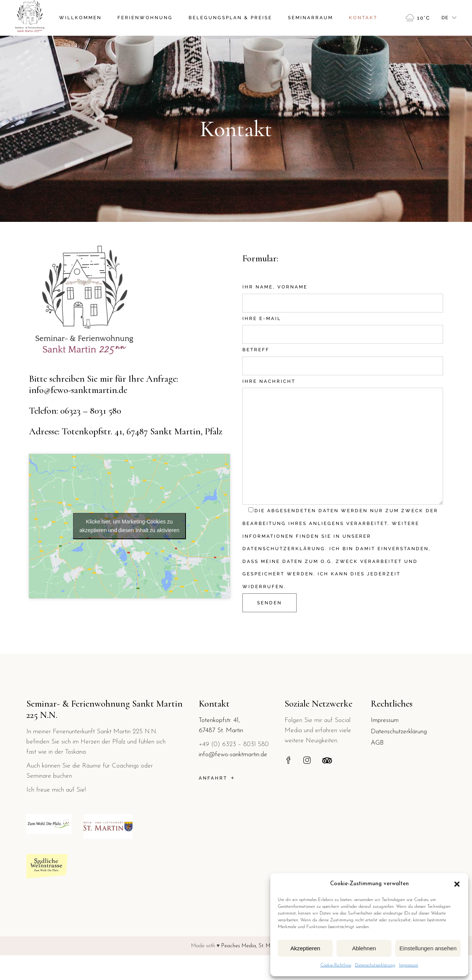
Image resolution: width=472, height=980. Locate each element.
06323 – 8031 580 (91, 411)
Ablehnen (364, 948)
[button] (457, 884)
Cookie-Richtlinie (336, 965)
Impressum (409, 965)
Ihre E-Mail (343, 325)
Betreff (343, 356)
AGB (377, 743)
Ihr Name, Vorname (343, 293)
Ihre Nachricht (343, 388)
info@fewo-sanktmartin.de (78, 390)
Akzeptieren (305, 948)
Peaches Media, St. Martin (251, 946)
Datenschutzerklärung (375, 965)
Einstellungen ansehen (428, 948)
